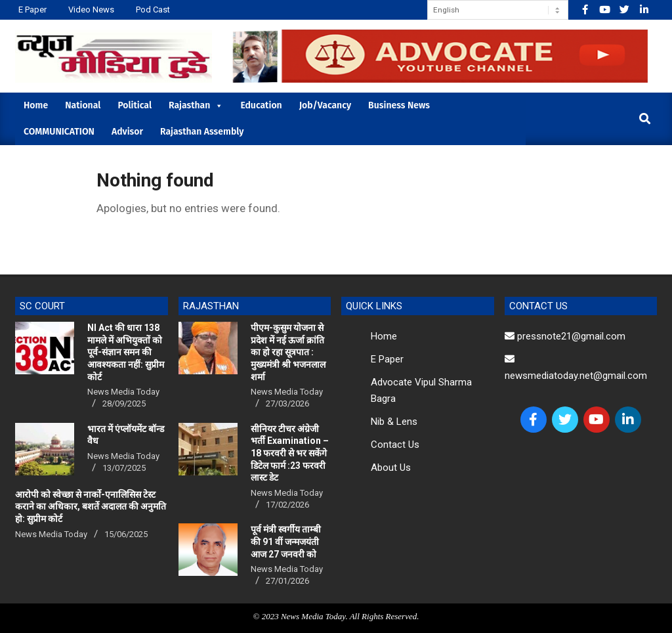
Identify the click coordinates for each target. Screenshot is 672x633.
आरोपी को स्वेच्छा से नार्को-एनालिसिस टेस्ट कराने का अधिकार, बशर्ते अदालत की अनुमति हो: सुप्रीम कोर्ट (91, 507)
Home (36, 105)
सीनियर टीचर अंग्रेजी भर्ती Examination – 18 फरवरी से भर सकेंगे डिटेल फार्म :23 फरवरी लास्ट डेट (290, 453)
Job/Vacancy (325, 105)
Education (261, 105)
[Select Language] (498, 10)
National (83, 105)
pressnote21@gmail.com (565, 336)
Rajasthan (196, 105)
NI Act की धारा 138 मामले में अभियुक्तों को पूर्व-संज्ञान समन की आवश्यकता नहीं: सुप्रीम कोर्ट (126, 352)
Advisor (127, 132)
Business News (399, 105)
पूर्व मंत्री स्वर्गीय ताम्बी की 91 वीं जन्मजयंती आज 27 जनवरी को (286, 541)
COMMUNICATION (59, 132)
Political (135, 105)
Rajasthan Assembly (202, 132)
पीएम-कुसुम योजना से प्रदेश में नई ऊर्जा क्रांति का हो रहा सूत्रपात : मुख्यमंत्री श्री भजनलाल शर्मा (288, 352)
